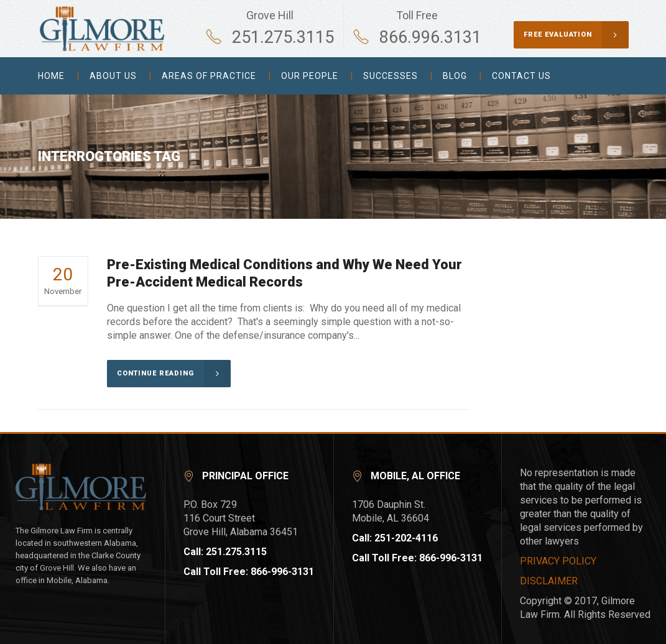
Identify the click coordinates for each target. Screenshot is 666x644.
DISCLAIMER (549, 581)
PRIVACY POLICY (558, 561)
